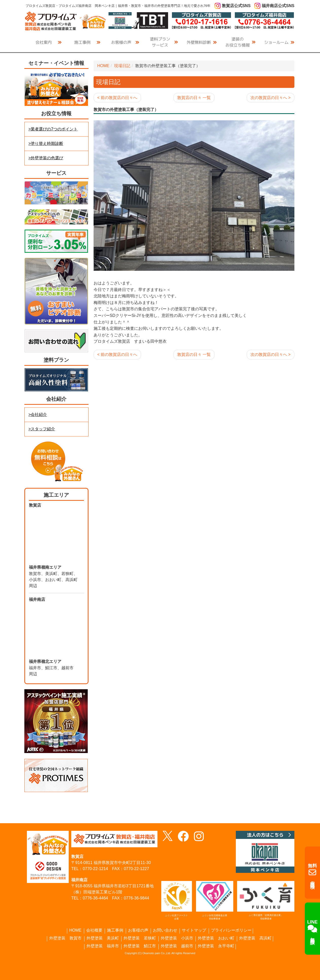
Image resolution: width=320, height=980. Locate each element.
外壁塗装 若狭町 (140, 938)
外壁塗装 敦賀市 (65, 938)
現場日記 (122, 66)
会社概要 (94, 930)
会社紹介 (39, 415)
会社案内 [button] (44, 42)
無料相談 (313, 928)
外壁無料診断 (199, 42)
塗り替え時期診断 (47, 143)
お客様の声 (121, 42)
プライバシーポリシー (231, 930)
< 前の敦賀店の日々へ (117, 98)
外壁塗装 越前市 (177, 946)
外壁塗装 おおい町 (216, 938)
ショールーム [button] (276, 42)
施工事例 (115, 930)
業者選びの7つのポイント (54, 129)
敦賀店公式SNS (236, 6)
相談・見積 (312, 873)
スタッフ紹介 (43, 429)
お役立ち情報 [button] (238, 42)
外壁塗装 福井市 (103, 946)
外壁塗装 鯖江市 (140, 946)
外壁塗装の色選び (47, 158)
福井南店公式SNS (278, 6)
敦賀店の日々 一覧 (194, 98)
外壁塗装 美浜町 (103, 938)
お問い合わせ (165, 930)
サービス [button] (160, 42)
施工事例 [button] (82, 42)
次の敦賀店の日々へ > (271, 98)
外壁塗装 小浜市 (177, 938)
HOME (103, 66)
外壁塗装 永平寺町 (216, 946)
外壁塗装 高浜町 (255, 938)
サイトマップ (194, 930)
